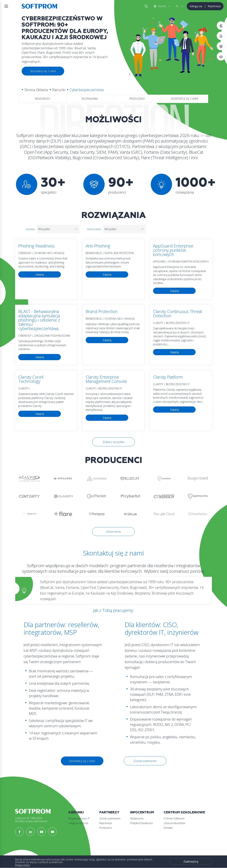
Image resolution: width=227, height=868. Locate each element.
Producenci (137, 99)
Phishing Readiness (36, 246)
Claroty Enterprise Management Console (106, 379)
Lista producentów (174, 823)
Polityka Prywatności (142, 823)
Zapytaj (40, 274)
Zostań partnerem (145, 761)
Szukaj (145, 6)
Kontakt (168, 828)
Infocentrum (142, 812)
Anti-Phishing (98, 246)
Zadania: (30, 229)
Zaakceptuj (191, 861)
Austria (162, 6)
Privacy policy (23, 865)
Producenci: (94, 229)
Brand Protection (102, 311)
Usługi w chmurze (78, 823)
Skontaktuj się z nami (185, 99)
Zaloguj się (196, 6)
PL (177, 6)
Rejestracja (214, 6)
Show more (113, 532)
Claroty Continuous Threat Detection (178, 313)
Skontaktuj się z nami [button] (43, 71)
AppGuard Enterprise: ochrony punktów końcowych (174, 250)
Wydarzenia (137, 818)
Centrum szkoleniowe (184, 812)
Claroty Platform (168, 377)
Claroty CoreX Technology (31, 379)
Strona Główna (36, 90)
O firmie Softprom (174, 818)
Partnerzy (109, 812)
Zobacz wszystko (114, 442)
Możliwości (43, 99)
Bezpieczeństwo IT (79, 818)
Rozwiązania (90, 99)
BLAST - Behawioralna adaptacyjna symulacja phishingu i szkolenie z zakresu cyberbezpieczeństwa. (39, 320)
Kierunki (59, 90)
